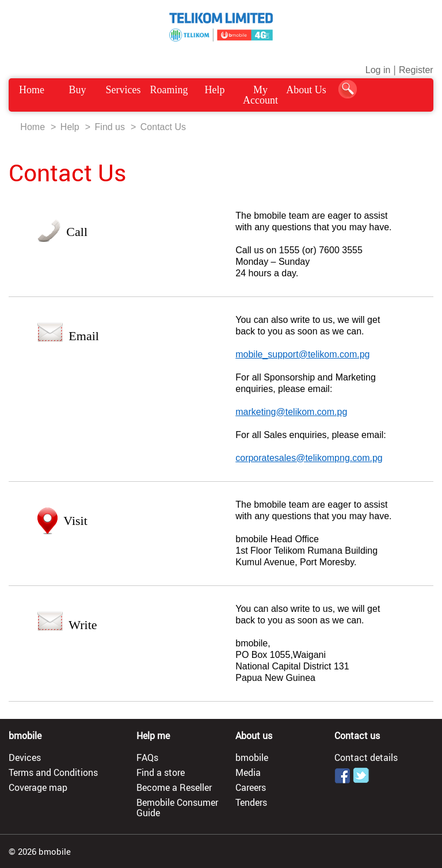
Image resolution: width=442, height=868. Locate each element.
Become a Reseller (174, 787)
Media (248, 772)
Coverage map (38, 787)
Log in (378, 70)
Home (32, 90)
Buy (78, 90)
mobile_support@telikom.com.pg (302, 354)
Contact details (366, 757)
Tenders (251, 802)
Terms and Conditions (53, 772)
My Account (260, 95)
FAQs (147, 757)
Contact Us (163, 127)
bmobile (252, 757)
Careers (251, 787)
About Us (306, 90)
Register (416, 70)
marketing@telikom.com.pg (291, 412)
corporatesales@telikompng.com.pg (309, 458)
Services (123, 90)
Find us (110, 127)
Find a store (161, 772)
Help (214, 90)
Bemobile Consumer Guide (177, 808)
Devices (25, 757)
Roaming (169, 90)
